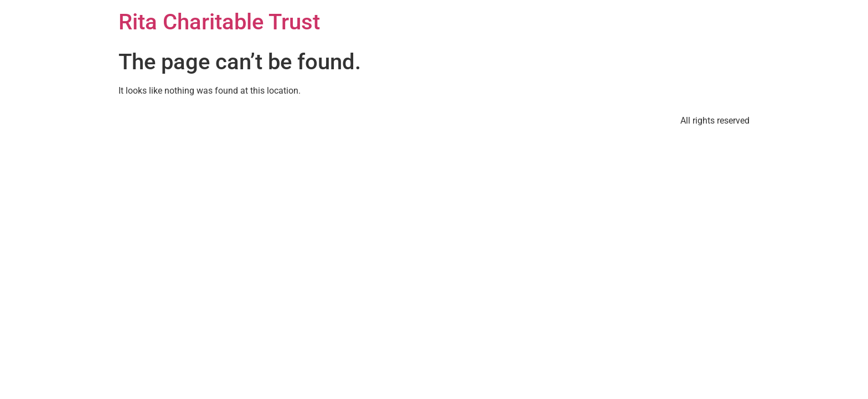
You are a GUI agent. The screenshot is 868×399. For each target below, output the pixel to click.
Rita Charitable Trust (219, 22)
